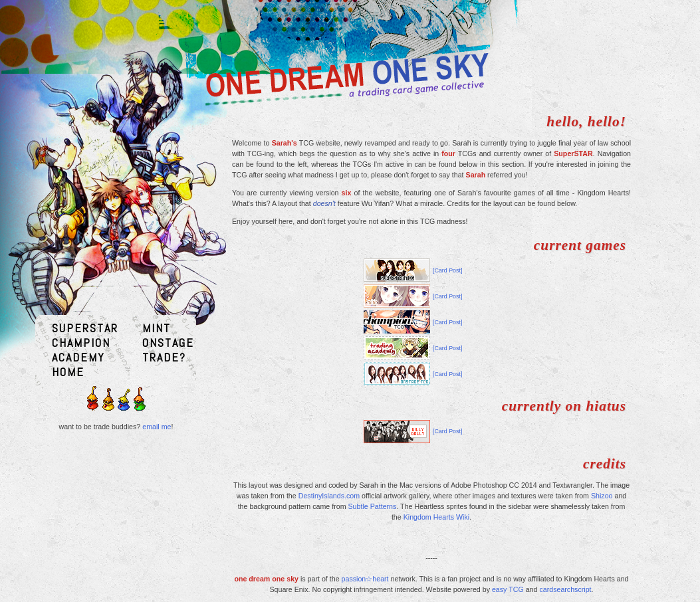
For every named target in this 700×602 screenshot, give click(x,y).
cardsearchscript (565, 589)
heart (380, 579)
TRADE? (164, 357)
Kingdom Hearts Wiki (437, 517)
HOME (68, 372)
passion (354, 579)
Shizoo (602, 496)
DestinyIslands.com (329, 496)
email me (157, 427)
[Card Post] (447, 270)
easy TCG (508, 589)
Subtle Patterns (373, 506)
